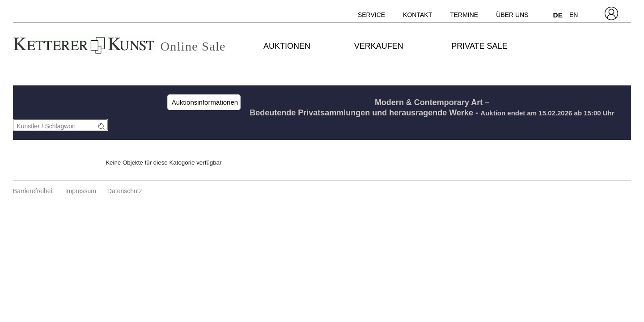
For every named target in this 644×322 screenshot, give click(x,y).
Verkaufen (379, 46)
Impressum (81, 191)
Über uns (512, 15)
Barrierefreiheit (34, 191)
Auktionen (287, 46)
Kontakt (417, 15)
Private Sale (479, 46)
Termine (464, 15)
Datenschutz (125, 191)
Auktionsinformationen (204, 102)
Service (371, 15)
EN (574, 15)
